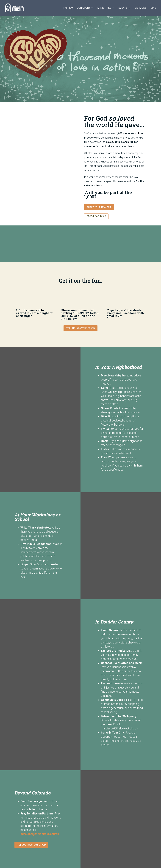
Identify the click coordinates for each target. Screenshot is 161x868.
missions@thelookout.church (40, 834)
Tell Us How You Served (80, 328)
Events (123, 8)
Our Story (83, 8)
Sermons (141, 8)
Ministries (104, 8)
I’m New (68, 8)
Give (153, 8)
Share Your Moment (99, 207)
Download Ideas (96, 216)
